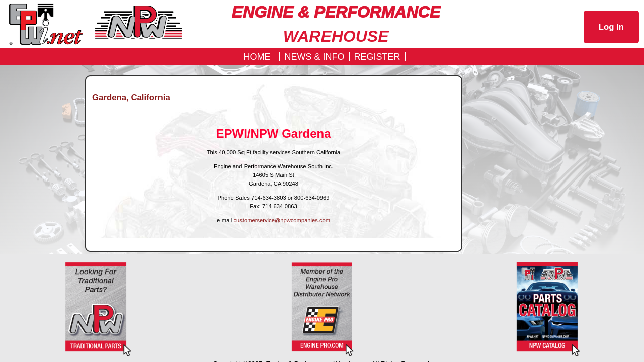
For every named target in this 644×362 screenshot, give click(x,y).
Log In (611, 27)
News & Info (314, 57)
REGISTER (377, 57)
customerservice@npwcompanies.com (282, 220)
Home (257, 57)
